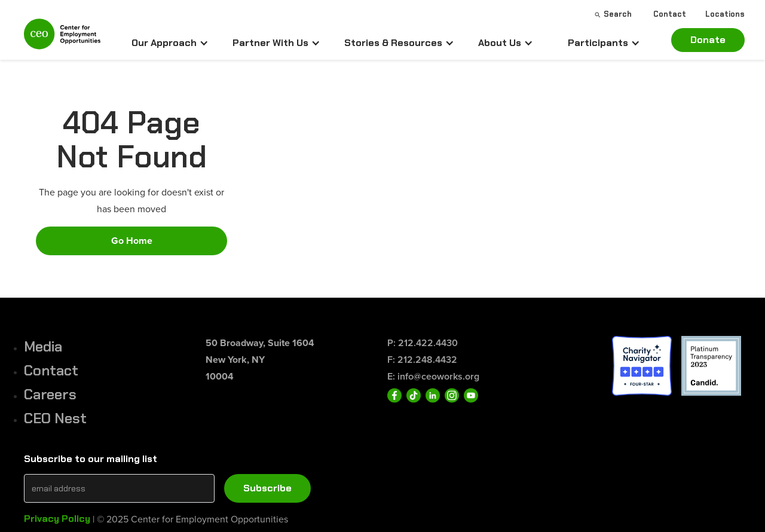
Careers (50, 394)
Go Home (132, 241)
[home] (62, 39)
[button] (170, 43)
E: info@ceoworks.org (433, 376)
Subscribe (267, 488)
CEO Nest (55, 418)
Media (43, 346)
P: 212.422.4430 (423, 343)
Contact (51, 370)
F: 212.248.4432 (422, 360)
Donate (708, 40)
